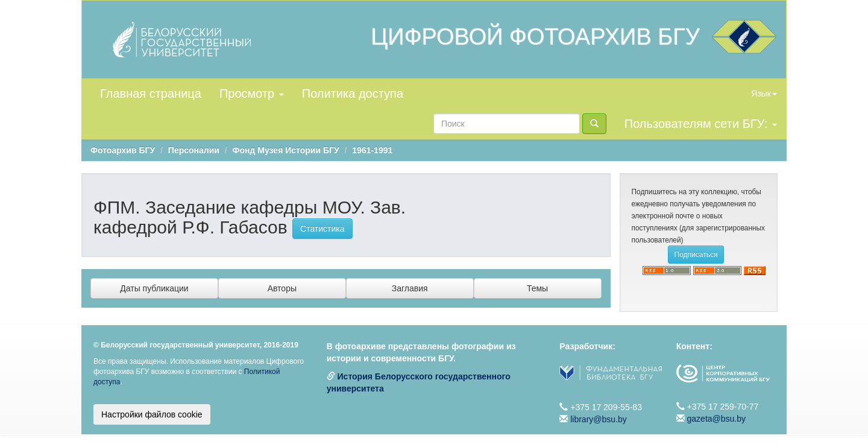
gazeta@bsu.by (717, 419)
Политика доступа (353, 94)
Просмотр (252, 94)
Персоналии (194, 150)
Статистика (322, 229)
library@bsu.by (599, 419)
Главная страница (151, 94)
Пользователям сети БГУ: (701, 124)
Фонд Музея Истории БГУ (286, 150)
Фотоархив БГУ (123, 150)
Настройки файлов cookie (152, 414)
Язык (764, 94)
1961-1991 (372, 150)
